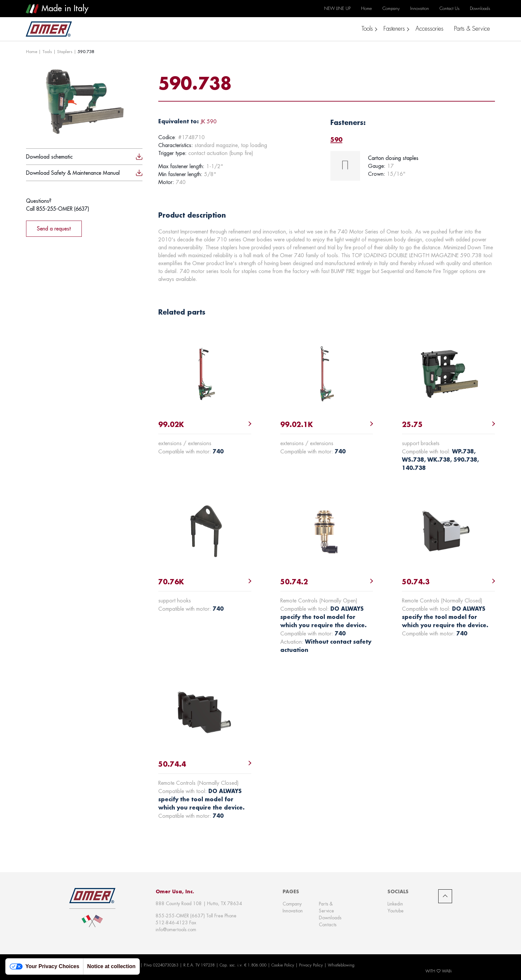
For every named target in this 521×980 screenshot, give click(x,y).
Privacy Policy (311, 965)
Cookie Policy (283, 965)
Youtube (396, 911)
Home (32, 51)
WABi (447, 971)
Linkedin (395, 904)
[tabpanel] (413, 166)
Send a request (54, 229)
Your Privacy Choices (44, 967)
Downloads (330, 918)
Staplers (65, 51)
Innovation (293, 911)
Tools (47, 51)
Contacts (328, 925)
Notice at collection (111, 966)
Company (292, 904)
